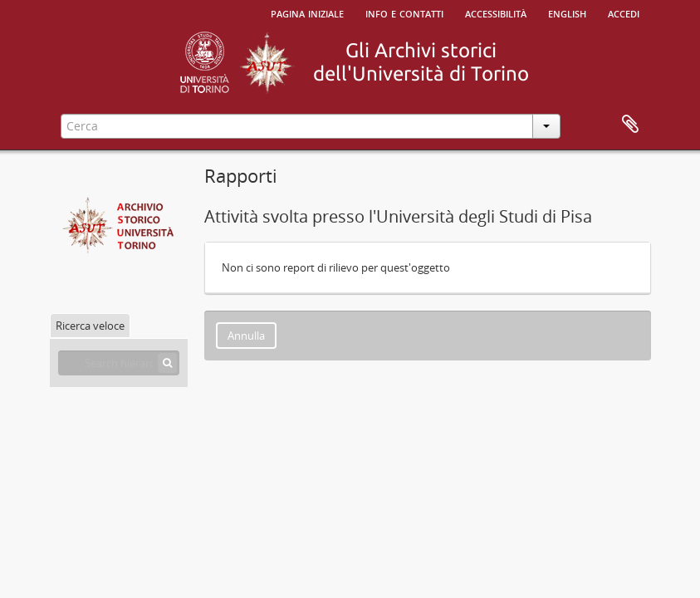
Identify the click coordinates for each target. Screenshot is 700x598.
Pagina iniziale (307, 12)
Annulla (246, 336)
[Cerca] (167, 363)
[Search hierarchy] (119, 363)
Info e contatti (404, 12)
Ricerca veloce (90, 326)
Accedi (624, 12)
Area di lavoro (630, 125)
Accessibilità (496, 12)
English (567, 12)
